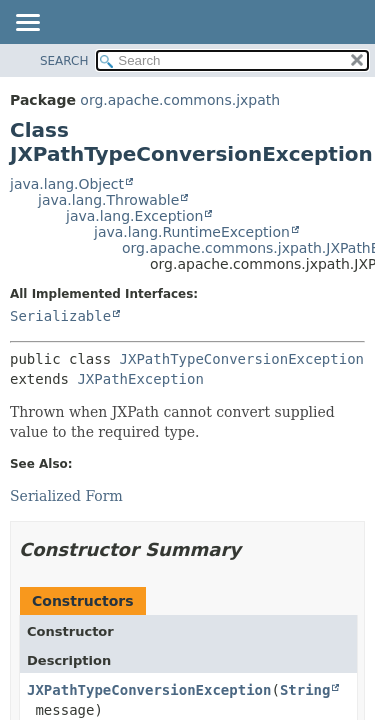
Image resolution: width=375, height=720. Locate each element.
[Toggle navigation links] (27, 24)
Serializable (60, 316)
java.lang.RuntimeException (192, 232)
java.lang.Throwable (108, 200)
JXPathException (140, 379)
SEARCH (64, 61)
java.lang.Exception (134, 216)
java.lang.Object (67, 184)
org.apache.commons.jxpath (180, 100)
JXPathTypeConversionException (242, 359)
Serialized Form (66, 496)
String (305, 690)
